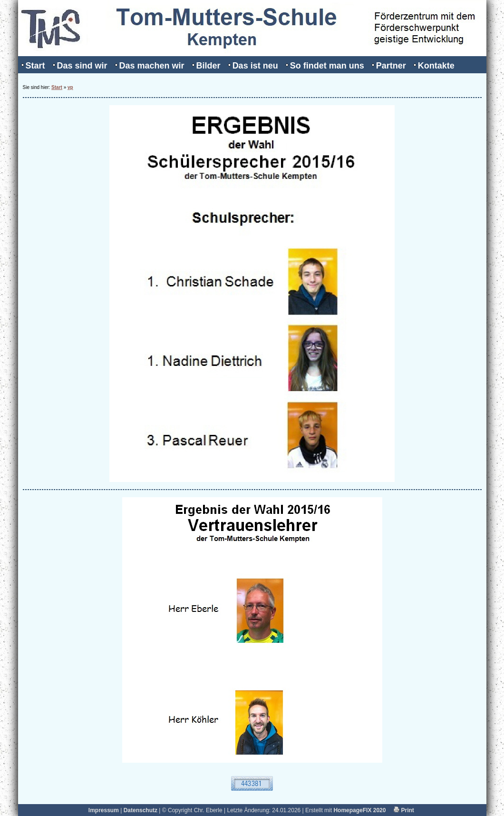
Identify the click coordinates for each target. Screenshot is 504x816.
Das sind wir (82, 66)
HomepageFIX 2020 (359, 810)
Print (404, 810)
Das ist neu (255, 66)
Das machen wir (152, 66)
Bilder (208, 66)
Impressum (104, 810)
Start (35, 66)
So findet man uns (327, 66)
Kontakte (436, 66)
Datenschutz (141, 810)
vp (70, 87)
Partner (391, 66)
